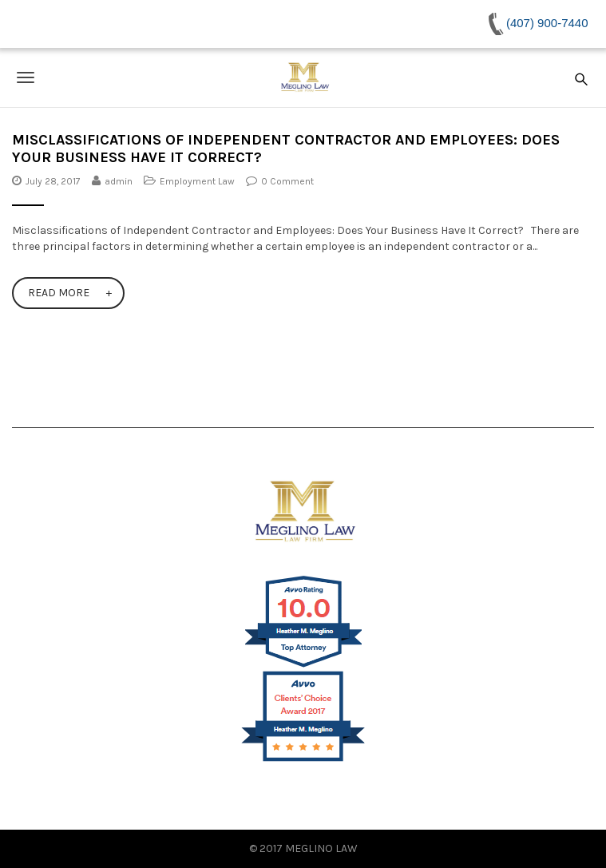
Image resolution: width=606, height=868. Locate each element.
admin (119, 181)
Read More (59, 293)
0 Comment (287, 181)
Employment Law (197, 181)
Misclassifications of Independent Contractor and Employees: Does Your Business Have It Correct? (286, 149)
